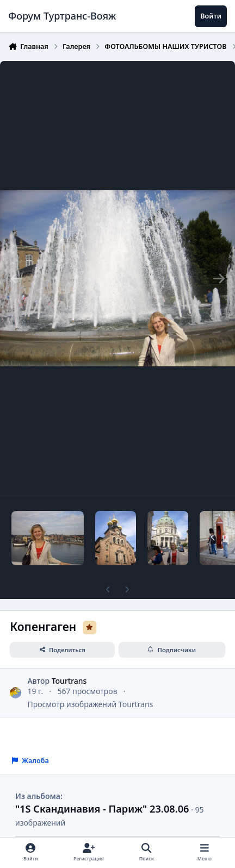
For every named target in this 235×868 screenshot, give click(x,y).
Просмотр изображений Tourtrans (90, 704)
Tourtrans (69, 680)
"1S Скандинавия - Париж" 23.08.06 (102, 809)
